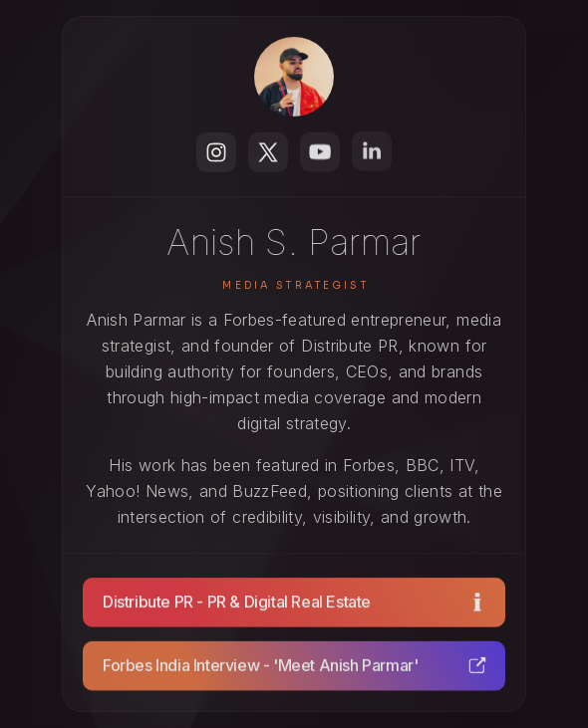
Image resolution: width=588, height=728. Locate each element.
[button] (216, 152)
